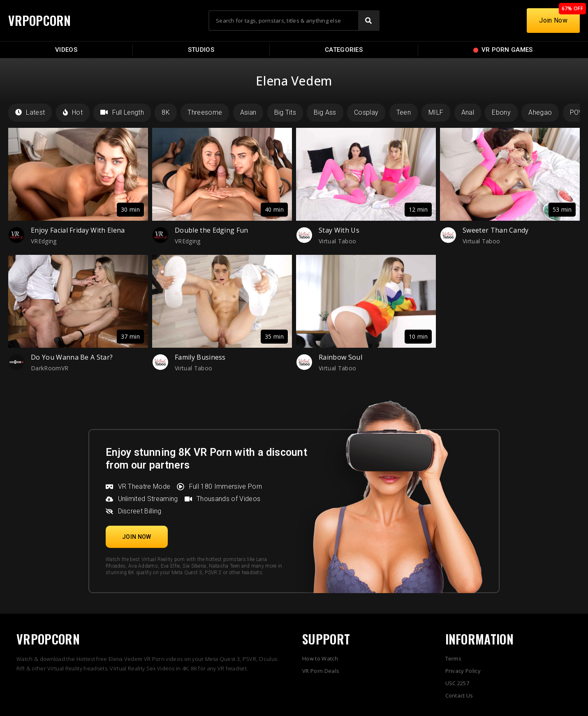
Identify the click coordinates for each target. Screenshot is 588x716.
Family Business (200, 357)
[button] (137, 537)
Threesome (205, 112)
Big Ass (325, 112)
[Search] (368, 21)
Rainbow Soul (340, 357)
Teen (404, 112)
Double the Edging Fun (212, 230)
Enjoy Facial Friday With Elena (78, 230)
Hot (73, 112)
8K (166, 112)
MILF (436, 112)
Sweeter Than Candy (496, 230)
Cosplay (366, 112)
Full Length (122, 112)
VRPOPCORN (40, 20)
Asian (248, 112)
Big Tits (285, 112)
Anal (468, 112)
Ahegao (540, 112)
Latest (30, 112)
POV (576, 112)
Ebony (501, 112)
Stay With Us (339, 230)
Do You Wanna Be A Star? (72, 357)
